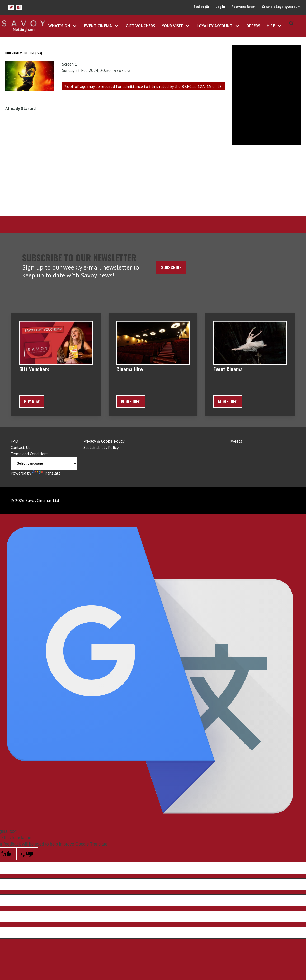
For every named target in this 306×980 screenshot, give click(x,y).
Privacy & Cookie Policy (104, 441)
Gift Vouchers (140, 26)
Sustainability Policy (101, 447)
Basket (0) (201, 7)
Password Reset (243, 7)
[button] (11, 7)
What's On (59, 26)
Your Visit (172, 26)
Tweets (236, 441)
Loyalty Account (215, 26)
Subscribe (171, 267)
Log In (220, 7)
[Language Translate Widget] (44, 463)
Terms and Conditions (29, 454)
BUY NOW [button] (32, 402)
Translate (46, 473)
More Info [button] (131, 402)
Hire (271, 26)
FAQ (14, 441)
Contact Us (20, 447)
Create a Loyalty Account (281, 7)
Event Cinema (98, 26)
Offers (253, 26)
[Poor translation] (27, 854)
